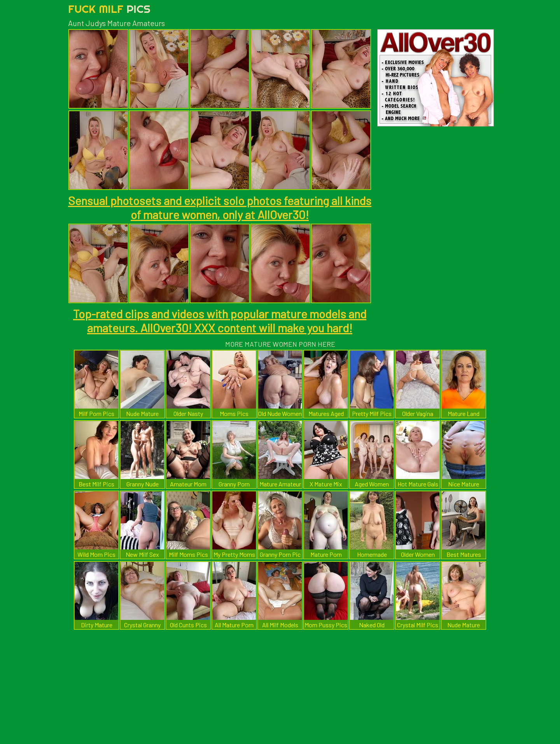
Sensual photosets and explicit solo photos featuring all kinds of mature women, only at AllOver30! (220, 207)
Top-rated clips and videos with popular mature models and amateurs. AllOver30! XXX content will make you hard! (220, 321)
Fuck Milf (109, 9)
